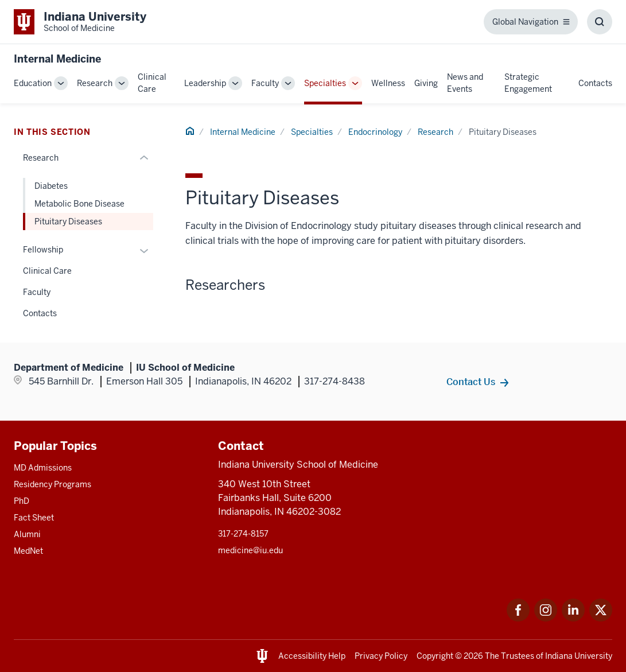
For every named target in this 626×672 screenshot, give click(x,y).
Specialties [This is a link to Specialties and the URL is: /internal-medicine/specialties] (325, 83)
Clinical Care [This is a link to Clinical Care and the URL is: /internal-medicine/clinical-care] (152, 83)
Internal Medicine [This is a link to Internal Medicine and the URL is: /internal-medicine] (243, 132)
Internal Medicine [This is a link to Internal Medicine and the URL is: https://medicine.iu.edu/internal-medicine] (57, 59)
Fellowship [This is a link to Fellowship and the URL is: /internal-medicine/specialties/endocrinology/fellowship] (43, 250)
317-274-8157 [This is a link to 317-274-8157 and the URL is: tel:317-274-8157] (243, 534)
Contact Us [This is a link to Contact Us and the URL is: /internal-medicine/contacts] (471, 382)
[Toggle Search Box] (600, 22)
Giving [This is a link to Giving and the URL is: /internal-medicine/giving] (426, 83)
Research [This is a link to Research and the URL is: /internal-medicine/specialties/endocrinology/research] (436, 132)
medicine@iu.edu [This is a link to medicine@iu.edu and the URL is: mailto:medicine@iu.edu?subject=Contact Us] (250, 550)
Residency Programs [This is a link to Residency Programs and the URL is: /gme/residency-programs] (53, 484)
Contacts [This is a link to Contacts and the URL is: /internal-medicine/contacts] (595, 83)
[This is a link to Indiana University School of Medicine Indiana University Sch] (80, 22)
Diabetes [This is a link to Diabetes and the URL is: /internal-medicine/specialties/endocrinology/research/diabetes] (51, 186)
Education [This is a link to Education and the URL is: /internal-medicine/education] (33, 83)
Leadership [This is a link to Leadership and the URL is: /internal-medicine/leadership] (205, 83)
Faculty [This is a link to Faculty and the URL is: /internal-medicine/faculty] (265, 83)
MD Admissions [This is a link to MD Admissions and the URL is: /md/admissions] (43, 468)
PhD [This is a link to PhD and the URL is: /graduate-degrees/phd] (22, 501)
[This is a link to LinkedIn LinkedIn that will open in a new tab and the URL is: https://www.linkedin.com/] (573, 618)
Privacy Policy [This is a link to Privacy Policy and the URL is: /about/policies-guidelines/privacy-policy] (381, 656)
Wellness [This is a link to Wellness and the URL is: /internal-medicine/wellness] (388, 83)
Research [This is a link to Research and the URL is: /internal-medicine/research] (95, 83)
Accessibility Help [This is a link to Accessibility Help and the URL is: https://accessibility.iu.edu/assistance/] (312, 656)
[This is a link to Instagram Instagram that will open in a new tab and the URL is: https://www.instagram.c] (546, 618)
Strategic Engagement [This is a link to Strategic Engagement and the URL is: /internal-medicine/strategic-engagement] (528, 83)
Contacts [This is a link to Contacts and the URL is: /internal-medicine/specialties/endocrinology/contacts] (40, 313)
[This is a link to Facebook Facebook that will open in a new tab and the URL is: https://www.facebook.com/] (518, 618)
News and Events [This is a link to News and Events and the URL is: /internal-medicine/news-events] (465, 83)
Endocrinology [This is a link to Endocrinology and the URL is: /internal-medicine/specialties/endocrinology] (375, 132)
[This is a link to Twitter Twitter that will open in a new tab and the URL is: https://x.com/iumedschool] (601, 618)
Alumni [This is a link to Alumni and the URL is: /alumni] (27, 534)
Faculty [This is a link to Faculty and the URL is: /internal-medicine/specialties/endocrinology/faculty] (37, 292)
